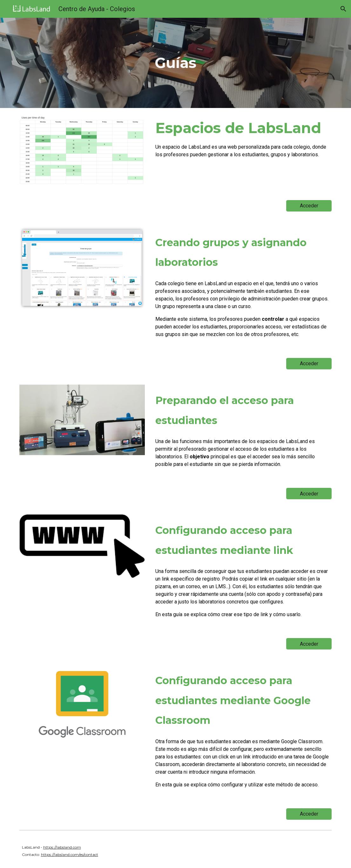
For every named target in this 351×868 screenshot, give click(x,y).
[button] (343, 9)
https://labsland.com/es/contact (70, 855)
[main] (175, 63)
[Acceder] (309, 206)
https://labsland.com (62, 847)
